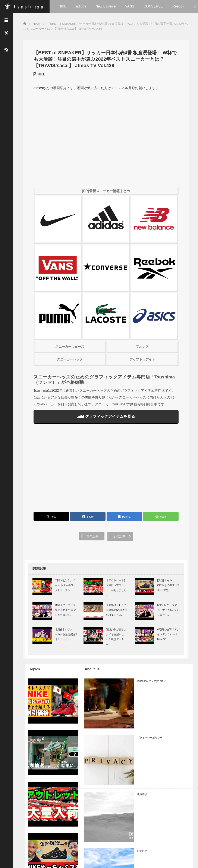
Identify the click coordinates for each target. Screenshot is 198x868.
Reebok (178, 6)
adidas (81, 6)
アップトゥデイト (142, 363)
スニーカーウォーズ (69, 350)
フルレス (142, 350)
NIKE (62, 6)
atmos (37, 88)
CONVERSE (153, 6)
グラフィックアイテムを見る (105, 420)
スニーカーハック (69, 363)
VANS (130, 6)
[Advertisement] (106, 473)
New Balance (106, 6)
